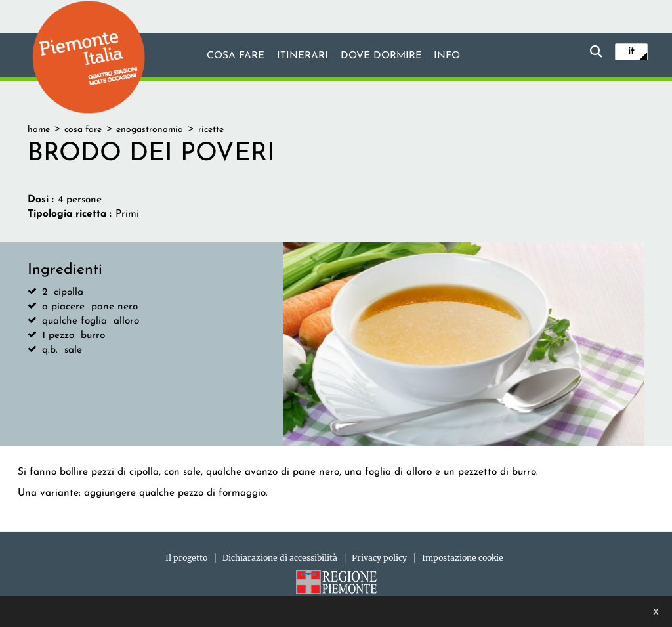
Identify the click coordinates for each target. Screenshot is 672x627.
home (39, 130)
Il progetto (186, 558)
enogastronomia (150, 130)
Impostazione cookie (463, 558)
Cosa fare (236, 56)
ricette (211, 130)
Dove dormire (381, 56)
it (631, 51)
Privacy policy (379, 558)
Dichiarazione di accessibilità (280, 558)
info (447, 56)
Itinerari (303, 56)
